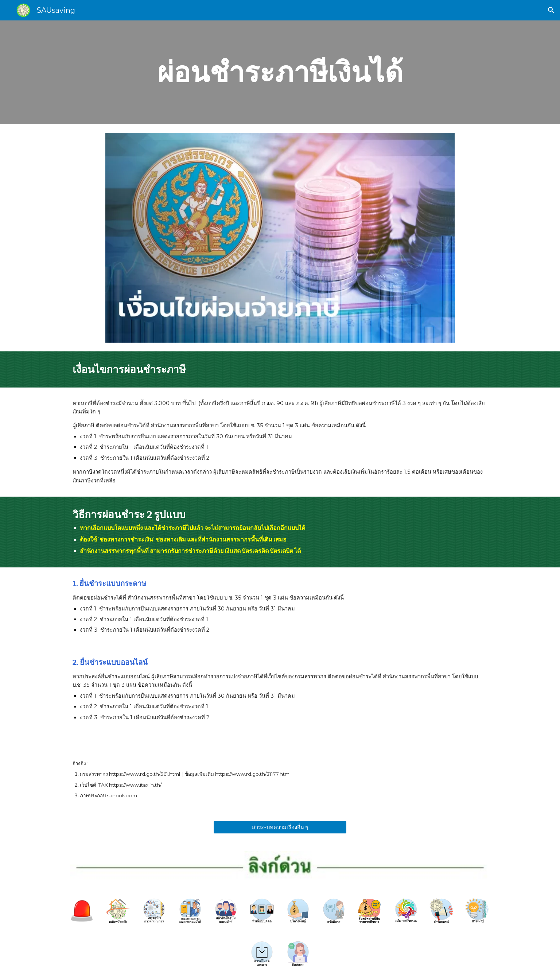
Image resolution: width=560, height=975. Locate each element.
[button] (551, 10)
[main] (280, 72)
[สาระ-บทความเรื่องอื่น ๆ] (280, 827)
